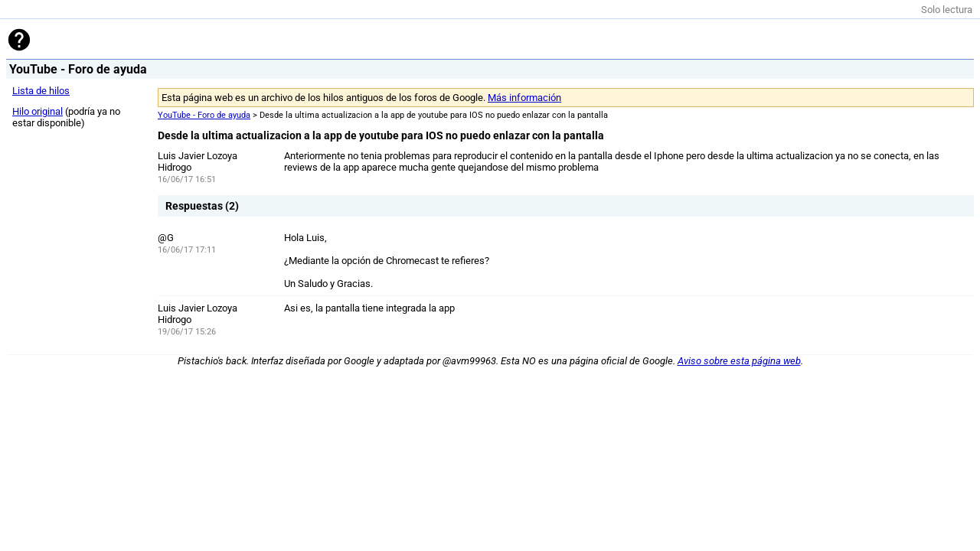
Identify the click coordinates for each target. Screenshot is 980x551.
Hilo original (38, 111)
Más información (524, 98)
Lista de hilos (41, 91)
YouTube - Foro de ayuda (204, 115)
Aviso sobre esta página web (739, 361)
